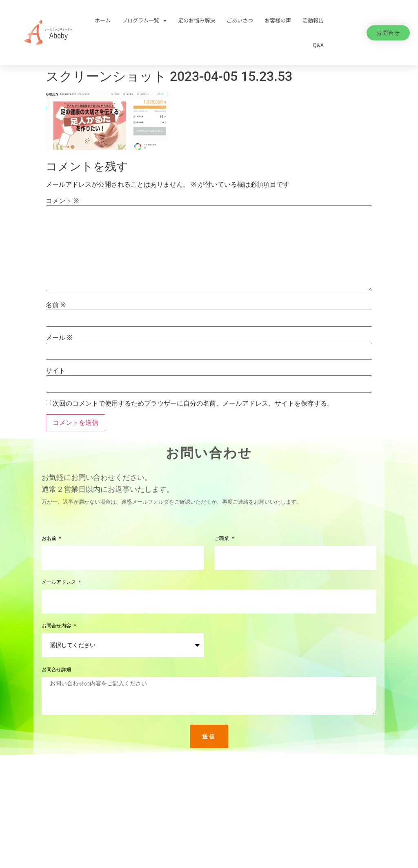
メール (59, 338)
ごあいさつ (240, 20)
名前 (56, 305)
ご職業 (222, 539)
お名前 (50, 539)
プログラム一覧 (144, 21)
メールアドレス (60, 582)
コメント (62, 201)
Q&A (318, 45)
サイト (56, 371)
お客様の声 (278, 20)
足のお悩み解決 (197, 20)
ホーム (103, 20)
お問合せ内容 (57, 626)
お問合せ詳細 (56, 670)
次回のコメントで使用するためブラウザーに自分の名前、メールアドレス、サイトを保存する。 (193, 404)
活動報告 (313, 20)
